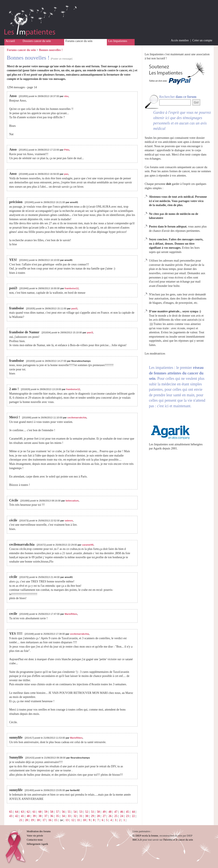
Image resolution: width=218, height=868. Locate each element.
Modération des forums (39, 831)
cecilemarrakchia (77, 418)
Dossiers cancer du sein (37, 41)
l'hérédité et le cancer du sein (178, 840)
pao (66, 174)
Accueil (10, 41)
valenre (69, 521)
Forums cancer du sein (79, 41)
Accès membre (180, 40)
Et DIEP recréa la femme (145, 836)
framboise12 (71, 288)
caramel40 (88, 545)
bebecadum (72, 501)
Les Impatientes (118, 41)
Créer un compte (202, 40)
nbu (66, 96)
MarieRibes (71, 614)
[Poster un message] (62, 59)
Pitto (67, 150)
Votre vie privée (35, 836)
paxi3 (74, 308)
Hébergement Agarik (37, 844)
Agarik (158, 448)
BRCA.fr (137, 840)
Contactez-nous (35, 840)
